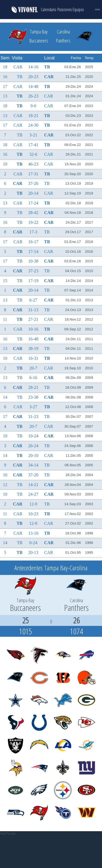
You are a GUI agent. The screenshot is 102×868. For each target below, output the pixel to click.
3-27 (33, 407)
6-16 (33, 378)
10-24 (33, 436)
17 (5, 86)
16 (5, 77)
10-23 (33, 514)
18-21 (33, 116)
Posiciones (65, 10)
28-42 (33, 213)
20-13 (33, 552)
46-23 (33, 164)
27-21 (33, 319)
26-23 (33, 96)
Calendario (49, 10)
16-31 (33, 358)
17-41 (33, 145)
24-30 (33, 125)
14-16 (33, 67)
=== (97, 10)
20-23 (33, 77)
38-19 (33, 348)
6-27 (33, 300)
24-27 (33, 494)
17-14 (33, 252)
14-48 (33, 86)
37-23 (33, 271)
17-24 (33, 203)
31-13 (33, 310)
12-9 (33, 504)
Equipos (78, 10)
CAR (18, 67)
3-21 (33, 135)
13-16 (33, 533)
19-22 (33, 222)
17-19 (33, 281)
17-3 (33, 232)
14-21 (33, 485)
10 (5, 164)
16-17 (33, 242)
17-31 (33, 174)
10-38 (33, 261)
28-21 (33, 387)
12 (5, 485)
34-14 (33, 465)
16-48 (33, 339)
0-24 (33, 543)
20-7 (33, 368)
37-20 (33, 475)
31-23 (33, 417)
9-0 (33, 106)
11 (5, 319)
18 (5, 67)
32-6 (33, 154)
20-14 (33, 193)
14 (5, 397)
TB (47, 67)
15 (5, 281)
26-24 (33, 446)
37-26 (33, 183)
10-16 (33, 329)
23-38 (33, 397)
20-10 (33, 456)
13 (5, 96)
